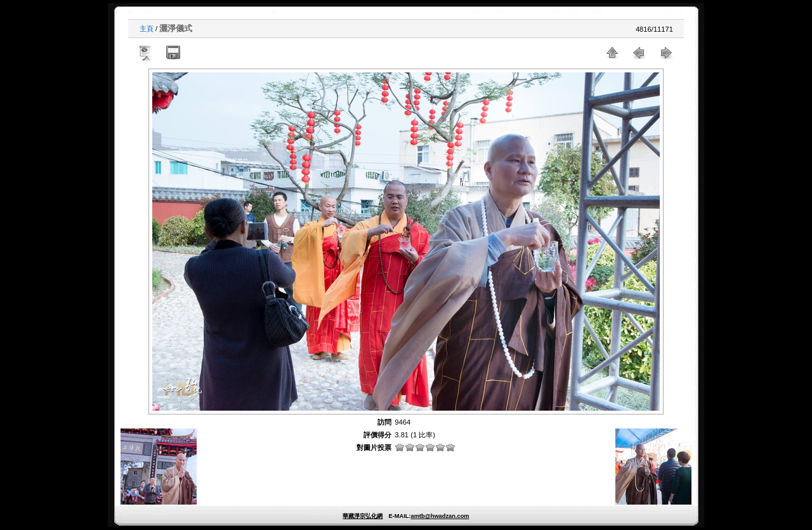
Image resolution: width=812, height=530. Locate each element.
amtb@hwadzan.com (440, 516)
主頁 (147, 29)
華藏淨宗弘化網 (363, 516)
